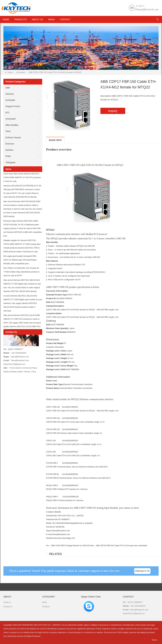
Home (10, 72)
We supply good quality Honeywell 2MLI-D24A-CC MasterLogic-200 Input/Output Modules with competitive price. (20, 260)
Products (21, 19)
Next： (93, 546)
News (52, 19)
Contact (65, 19)
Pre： (48, 546)
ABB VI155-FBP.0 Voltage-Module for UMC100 (70, 546)
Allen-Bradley (12, 125)
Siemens (10, 94)
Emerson (10, 144)
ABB (8, 88)
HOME (6, 19)
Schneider (10, 100)
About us (37, 19)
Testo (8, 131)
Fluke (8, 156)
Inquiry (113, 111)
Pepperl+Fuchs (13, 106)
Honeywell (10, 119)
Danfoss (9, 150)
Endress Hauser (13, 137)
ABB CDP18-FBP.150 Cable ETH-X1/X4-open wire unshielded (121, 546)
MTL (8, 113)
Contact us (8, 607)
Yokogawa (10, 162)
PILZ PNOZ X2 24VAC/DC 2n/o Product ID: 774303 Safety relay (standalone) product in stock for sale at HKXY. (21, 272)
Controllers (21, 72)
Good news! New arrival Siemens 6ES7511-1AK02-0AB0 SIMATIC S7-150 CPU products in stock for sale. (22, 178)
